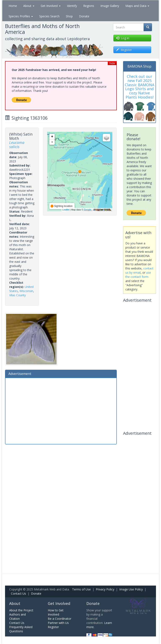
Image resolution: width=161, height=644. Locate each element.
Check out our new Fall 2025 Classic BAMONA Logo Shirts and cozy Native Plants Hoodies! (140, 87)
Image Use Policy (131, 589)
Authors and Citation (18, 616)
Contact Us (18, 593)
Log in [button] (123, 38)
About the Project (21, 610)
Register (53, 627)
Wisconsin (26, 291)
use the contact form (138, 275)
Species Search (49, 16)
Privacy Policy (105, 589)
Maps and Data (137, 6)
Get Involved (51, 6)
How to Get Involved (56, 612)
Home (13, 6)
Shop (69, 16)
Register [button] (124, 50)
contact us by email (139, 270)
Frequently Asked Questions (21, 629)
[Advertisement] (61, 411)
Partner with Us (58, 623)
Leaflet (66, 210)
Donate (84, 16)
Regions (89, 6)
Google (88, 210)
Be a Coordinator (60, 619)
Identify (72, 6)
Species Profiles (21, 16)
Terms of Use (81, 589)
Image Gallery (110, 6)
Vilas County (18, 295)
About (29, 6)
